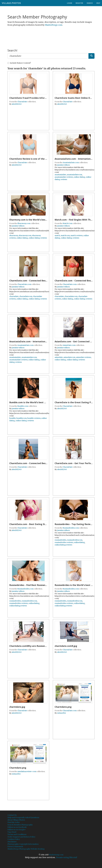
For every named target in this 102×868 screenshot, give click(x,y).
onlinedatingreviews (63, 545)
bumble (13, 418)
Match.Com (67, 223)
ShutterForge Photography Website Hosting (26, 849)
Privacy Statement (15, 846)
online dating (79, 177)
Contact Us (12, 815)
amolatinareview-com (27, 771)
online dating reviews (38, 238)
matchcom (65, 235)
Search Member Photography (20, 825)
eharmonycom (25, 235)
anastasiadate (60, 175)
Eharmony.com (24, 223)
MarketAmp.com (56, 855)
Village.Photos (11, 3)
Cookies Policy (14, 839)
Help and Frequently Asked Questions (23, 817)
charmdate (14, 296)
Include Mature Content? (19, 63)
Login (69, 3)
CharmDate (22, 102)
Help (98, 3)
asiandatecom (69, 357)
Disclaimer (12, 842)
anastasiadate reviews (64, 177)
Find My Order (14, 822)
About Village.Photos (16, 820)
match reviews (77, 235)
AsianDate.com (69, 345)
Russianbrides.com (71, 528)
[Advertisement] (51, 34)
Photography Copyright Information (23, 844)
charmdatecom (26, 296)
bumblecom (22, 418)
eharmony (14, 235)
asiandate (59, 357)
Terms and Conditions (17, 834)
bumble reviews (34, 418)
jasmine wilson (63, 165)
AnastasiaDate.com (71, 163)
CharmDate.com (24, 284)
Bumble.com (23, 406)
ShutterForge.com (54, 25)
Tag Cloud (12, 832)
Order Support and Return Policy (21, 837)
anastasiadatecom (74, 175)
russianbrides (60, 540)
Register (79, 3)
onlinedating (79, 542)
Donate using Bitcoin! (66, 857)
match (57, 235)
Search (90, 3)
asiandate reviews (84, 357)
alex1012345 (17, 104)
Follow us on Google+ (17, 830)
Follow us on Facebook (17, 827)
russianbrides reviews (64, 542)
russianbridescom (75, 540)
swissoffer (62, 713)
